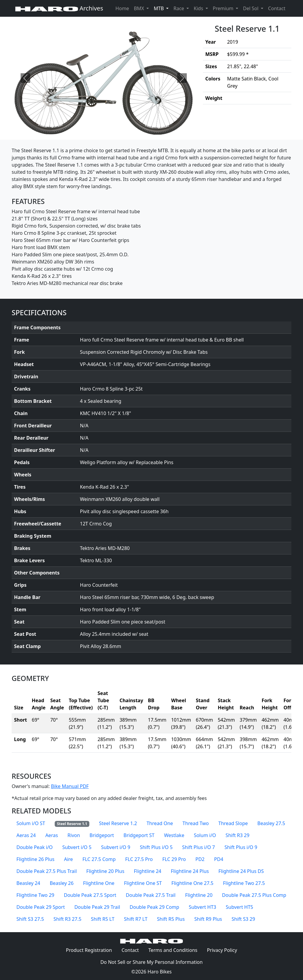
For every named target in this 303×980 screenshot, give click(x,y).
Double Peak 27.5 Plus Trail (47, 871)
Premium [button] (224, 8)
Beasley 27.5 (271, 823)
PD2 (200, 859)
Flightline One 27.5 (193, 883)
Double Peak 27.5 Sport (90, 895)
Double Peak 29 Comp (154, 907)
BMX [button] (140, 8)
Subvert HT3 (203, 907)
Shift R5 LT (102, 919)
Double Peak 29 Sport (41, 907)
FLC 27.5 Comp (99, 859)
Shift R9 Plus (208, 919)
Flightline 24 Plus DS (241, 871)
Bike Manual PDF (70, 786)
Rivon (74, 835)
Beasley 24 (28, 883)
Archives (59, 8)
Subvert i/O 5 (77, 847)
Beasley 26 (62, 883)
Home (122, 8)
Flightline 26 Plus (35, 859)
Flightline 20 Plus (105, 871)
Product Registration (89, 950)
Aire (68, 859)
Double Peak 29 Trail (97, 907)
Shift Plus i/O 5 (156, 847)
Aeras (52, 835)
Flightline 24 (148, 871)
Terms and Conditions (175, 950)
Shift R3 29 (238, 835)
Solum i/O (205, 835)
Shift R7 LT (136, 919)
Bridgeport (102, 835)
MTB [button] (162, 8)
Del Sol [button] (251, 8)
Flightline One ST (143, 883)
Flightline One (99, 883)
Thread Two (196, 823)
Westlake (174, 835)
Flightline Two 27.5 (244, 883)
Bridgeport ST (139, 835)
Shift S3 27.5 (30, 919)
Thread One (160, 823)
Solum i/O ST (31, 823)
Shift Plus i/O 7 (199, 847)
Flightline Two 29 (35, 895)
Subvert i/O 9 (116, 847)
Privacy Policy (224, 950)
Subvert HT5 (239, 907)
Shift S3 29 (243, 919)
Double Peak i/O (35, 847)
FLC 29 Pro (174, 859)
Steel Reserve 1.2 (118, 823)
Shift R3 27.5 (67, 919)
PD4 (219, 859)
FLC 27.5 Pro (139, 859)
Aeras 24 (26, 835)
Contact (278, 8)
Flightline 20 (199, 895)
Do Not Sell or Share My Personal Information (151, 962)
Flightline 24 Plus (190, 871)
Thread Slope (233, 823)
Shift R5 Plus (171, 919)
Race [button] (179, 8)
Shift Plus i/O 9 (241, 847)
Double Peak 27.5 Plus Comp (254, 895)
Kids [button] (199, 8)
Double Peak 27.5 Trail (151, 895)
